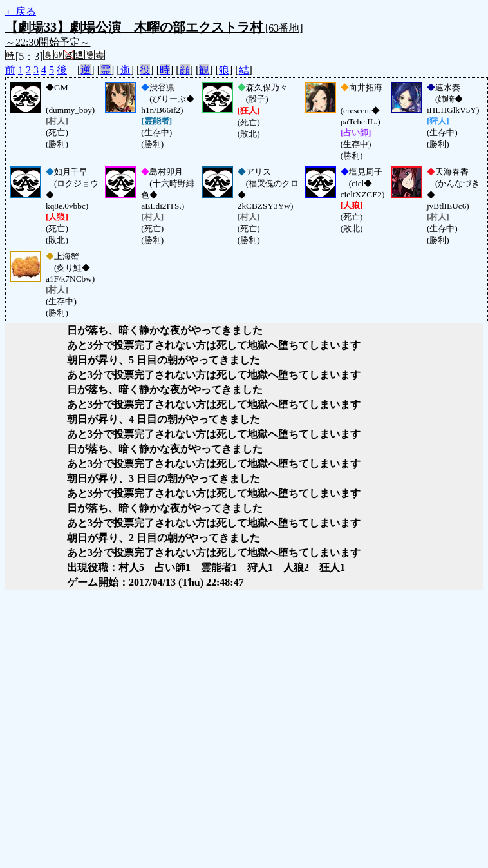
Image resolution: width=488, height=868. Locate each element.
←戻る (21, 11)
